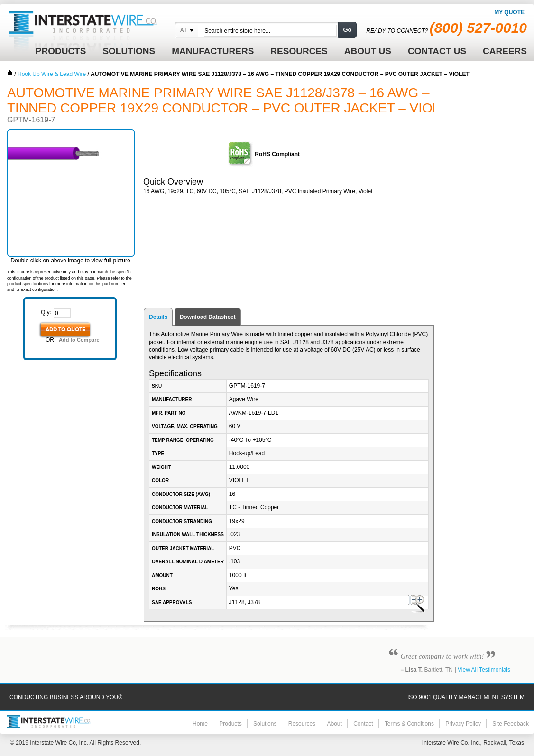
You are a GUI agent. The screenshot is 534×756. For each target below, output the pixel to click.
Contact (363, 724)
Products (230, 724)
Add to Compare (79, 340)
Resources (302, 724)
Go (347, 30)
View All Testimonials (484, 670)
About (334, 724)
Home (10, 73)
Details (158, 317)
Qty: (46, 312)
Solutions (265, 724)
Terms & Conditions (409, 724)
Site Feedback (511, 724)
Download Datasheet (208, 317)
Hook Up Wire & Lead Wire (52, 74)
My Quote (509, 12)
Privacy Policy (463, 724)
